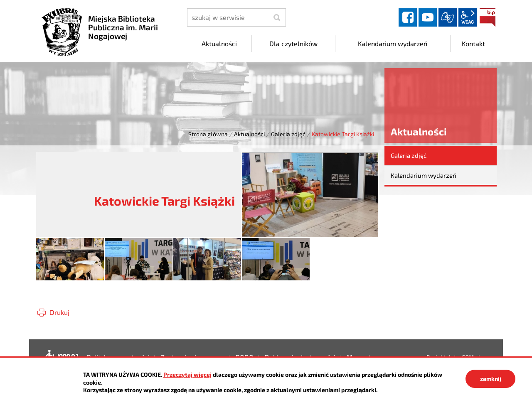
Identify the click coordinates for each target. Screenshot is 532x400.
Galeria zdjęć (288, 134)
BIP (488, 17)
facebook (408, 17)
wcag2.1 (468, 17)
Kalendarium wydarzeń (424, 175)
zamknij (491, 379)
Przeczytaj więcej (187, 374)
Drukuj (60, 312)
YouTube (428, 17)
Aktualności (249, 134)
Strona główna (208, 134)
